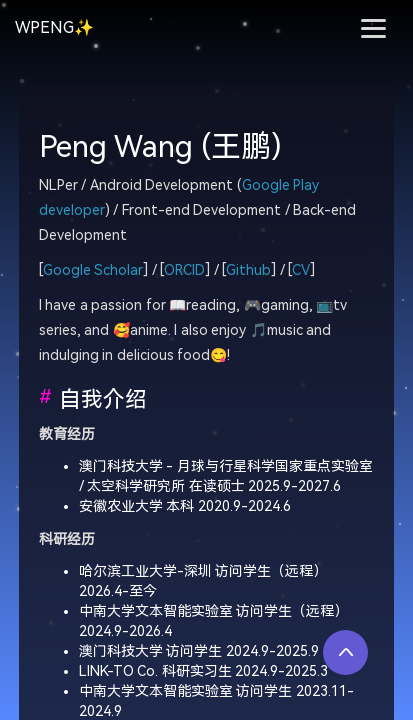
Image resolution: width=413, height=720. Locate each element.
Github (248, 270)
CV (301, 270)
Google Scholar (93, 270)
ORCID (184, 270)
